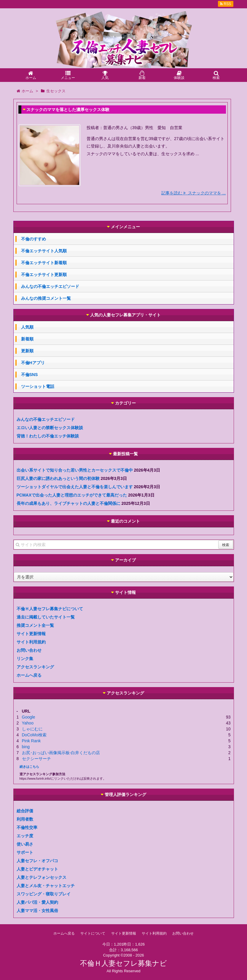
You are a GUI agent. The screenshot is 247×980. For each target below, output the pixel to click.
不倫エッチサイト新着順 (44, 263)
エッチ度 (25, 836)
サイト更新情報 (31, 634)
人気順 (27, 327)
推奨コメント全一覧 (35, 625)
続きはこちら (29, 767)
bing (26, 747)
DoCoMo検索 (34, 735)
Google (29, 717)
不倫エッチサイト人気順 (44, 251)
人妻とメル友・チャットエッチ (46, 886)
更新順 (27, 351)
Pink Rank (31, 741)
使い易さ (25, 844)
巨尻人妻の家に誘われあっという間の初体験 (58, 478)
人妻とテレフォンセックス (42, 877)
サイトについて (93, 933)
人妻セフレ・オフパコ (37, 861)
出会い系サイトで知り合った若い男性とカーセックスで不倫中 (75, 470)
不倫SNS (30, 375)
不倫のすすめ (34, 239)
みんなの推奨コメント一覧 (46, 298)
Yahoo (28, 723)
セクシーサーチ (36, 759)
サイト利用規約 (31, 642)
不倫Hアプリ (33, 363)
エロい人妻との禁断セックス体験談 (50, 428)
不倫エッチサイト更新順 (44, 275)
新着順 (27, 339)
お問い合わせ (29, 650)
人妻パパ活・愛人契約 (37, 902)
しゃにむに (32, 729)
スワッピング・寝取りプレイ (44, 894)
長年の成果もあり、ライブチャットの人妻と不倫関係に (68, 503)
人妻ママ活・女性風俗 (37, 911)
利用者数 (25, 819)
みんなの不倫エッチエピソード (50, 286)
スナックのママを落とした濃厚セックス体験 (68, 110)
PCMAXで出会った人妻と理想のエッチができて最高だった (72, 495)
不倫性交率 (27, 827)
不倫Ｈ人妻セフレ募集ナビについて (50, 609)
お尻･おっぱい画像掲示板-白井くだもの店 (61, 753)
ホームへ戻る (29, 675)
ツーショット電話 (38, 386)
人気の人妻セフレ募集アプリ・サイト (125, 315)
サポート (25, 852)
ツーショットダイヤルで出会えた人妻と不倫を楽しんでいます (75, 487)
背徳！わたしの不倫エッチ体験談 (48, 436)
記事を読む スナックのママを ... (193, 193)
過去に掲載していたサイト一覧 (46, 617)
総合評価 (25, 811)
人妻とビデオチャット (37, 869)
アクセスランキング (35, 667)
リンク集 (25, 659)
